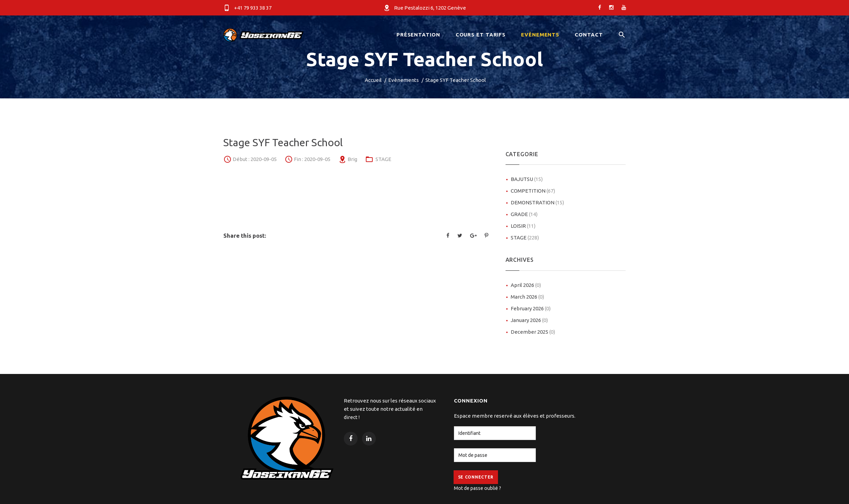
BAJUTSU (527, 179)
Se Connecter (476, 477)
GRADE (524, 214)
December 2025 (533, 332)
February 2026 (531, 308)
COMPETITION (533, 191)
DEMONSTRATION (537, 202)
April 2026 (526, 285)
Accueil (373, 80)
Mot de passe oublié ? (477, 488)
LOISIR (523, 226)
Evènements (404, 80)
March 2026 (527, 297)
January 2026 (529, 320)
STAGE (383, 159)
